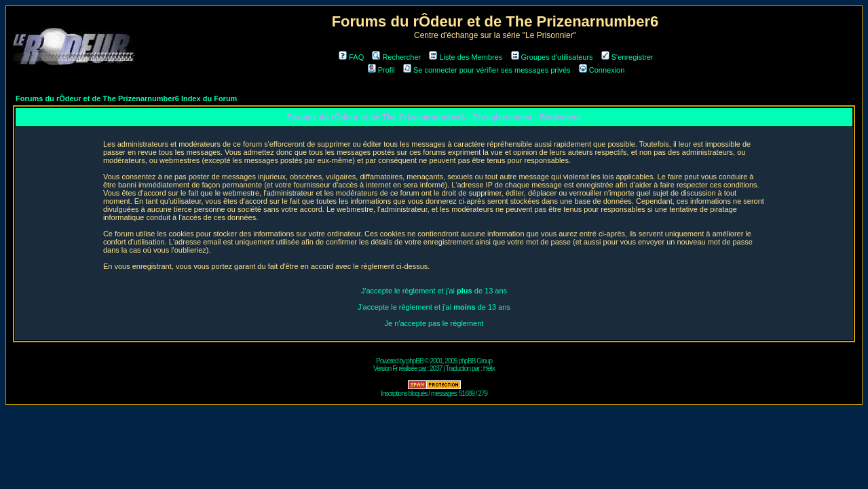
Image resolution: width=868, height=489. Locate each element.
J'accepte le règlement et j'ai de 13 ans (434, 291)
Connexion (602, 70)
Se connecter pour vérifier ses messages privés (487, 70)
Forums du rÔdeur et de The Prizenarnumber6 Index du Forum (126, 98)
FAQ (351, 57)
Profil (381, 70)
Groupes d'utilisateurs (552, 57)
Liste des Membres (466, 57)
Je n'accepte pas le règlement (434, 323)
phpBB (415, 361)
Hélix (489, 368)
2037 (436, 368)
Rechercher (396, 57)
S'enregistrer (627, 57)
